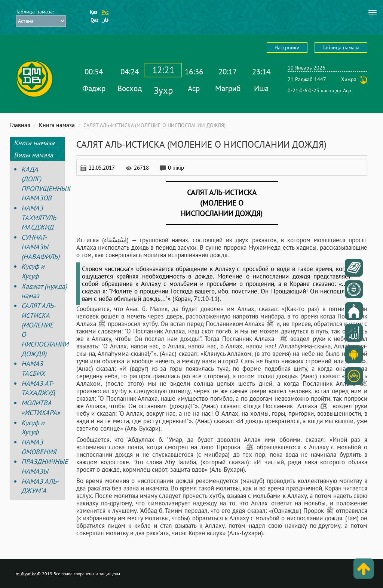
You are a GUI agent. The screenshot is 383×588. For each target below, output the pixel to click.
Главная (20, 125)
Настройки (287, 47)
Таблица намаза (341, 47)
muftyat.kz (26, 574)
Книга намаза (57, 125)
